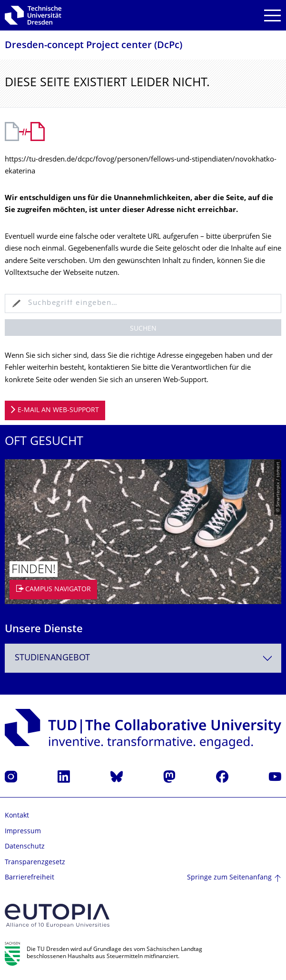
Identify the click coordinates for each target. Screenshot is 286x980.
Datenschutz (25, 847)
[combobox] (143, 658)
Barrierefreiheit (30, 878)
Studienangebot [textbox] (52, 658)
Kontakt (17, 816)
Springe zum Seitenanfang (229, 878)
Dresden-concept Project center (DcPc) (94, 46)
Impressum (23, 832)
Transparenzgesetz (35, 863)
